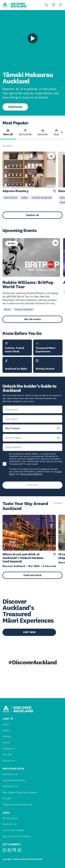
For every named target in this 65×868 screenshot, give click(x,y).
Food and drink (32, 575)
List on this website (13, 830)
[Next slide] (62, 133)
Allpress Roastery (16, 191)
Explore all (32, 215)
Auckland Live (10, 774)
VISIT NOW (29, 632)
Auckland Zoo (10, 786)
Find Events (15, 107)
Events (6, 742)
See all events (33, 319)
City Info (7, 755)
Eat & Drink (11, 198)
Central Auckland (42, 198)
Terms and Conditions (31, 474)
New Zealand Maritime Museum (20, 792)
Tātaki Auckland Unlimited (17, 804)
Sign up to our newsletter (17, 836)
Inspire (6, 730)
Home (6, 724)
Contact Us (9, 761)
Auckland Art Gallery (14, 780)
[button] (8, 134)
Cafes (24, 198)
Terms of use (10, 824)
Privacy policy (10, 818)
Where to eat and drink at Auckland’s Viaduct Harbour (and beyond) (23, 558)
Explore (7, 736)
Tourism (7, 798)
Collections (9, 748)
